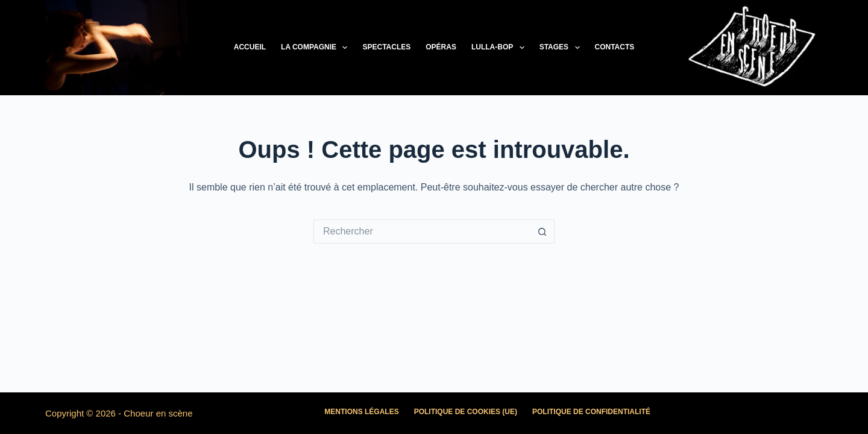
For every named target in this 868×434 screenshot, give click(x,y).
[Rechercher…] (422, 231)
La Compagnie (316, 48)
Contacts (615, 47)
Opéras (441, 47)
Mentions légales (361, 412)
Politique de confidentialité (591, 412)
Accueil (250, 47)
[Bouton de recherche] (542, 231)
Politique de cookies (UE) (466, 412)
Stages (562, 48)
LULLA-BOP (500, 48)
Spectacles (386, 47)
